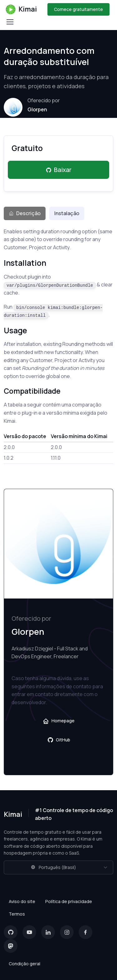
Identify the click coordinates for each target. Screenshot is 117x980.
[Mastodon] (11, 946)
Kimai (21, 9)
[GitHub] (11, 932)
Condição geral (24, 964)
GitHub (59, 740)
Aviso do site (22, 901)
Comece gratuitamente (78, 9)
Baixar (58, 170)
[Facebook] (85, 932)
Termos (17, 914)
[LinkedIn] (48, 932)
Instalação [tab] (67, 213)
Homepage (59, 721)
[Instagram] (67, 932)
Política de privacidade (69, 901)
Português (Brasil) (54, 867)
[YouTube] (29, 932)
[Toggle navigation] (10, 22)
